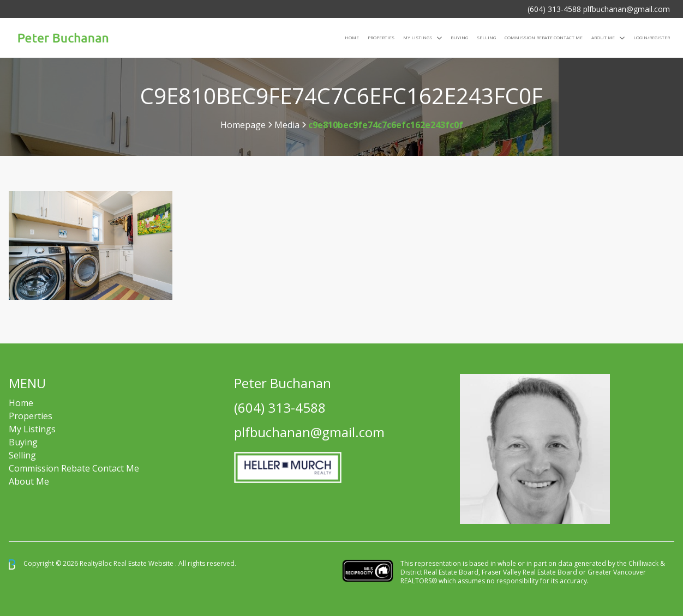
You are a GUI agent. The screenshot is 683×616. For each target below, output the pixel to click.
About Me (603, 37)
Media (287, 125)
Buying (459, 37)
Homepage (243, 125)
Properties (381, 37)
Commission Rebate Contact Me (74, 468)
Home (352, 37)
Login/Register (652, 37)
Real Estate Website (144, 564)
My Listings (418, 37)
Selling (486, 37)
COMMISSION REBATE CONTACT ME (544, 37)
